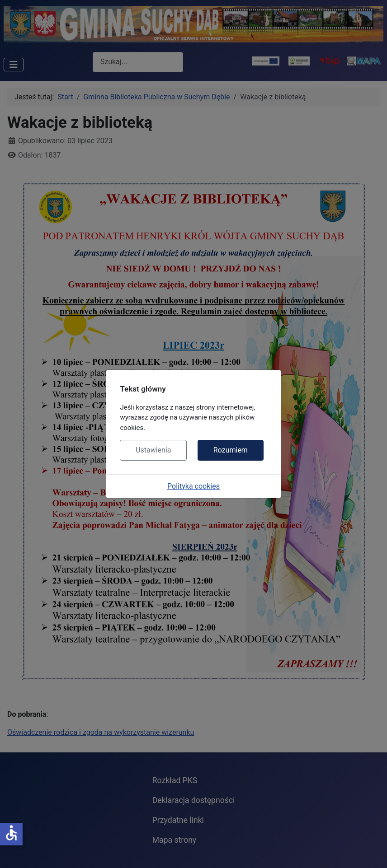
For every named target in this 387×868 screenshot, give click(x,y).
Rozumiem (231, 450)
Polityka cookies (193, 486)
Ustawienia (153, 450)
